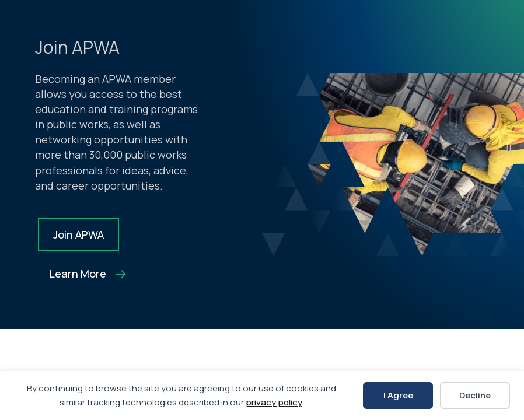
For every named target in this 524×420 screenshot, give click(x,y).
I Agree (398, 395)
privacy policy (274, 402)
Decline (475, 395)
